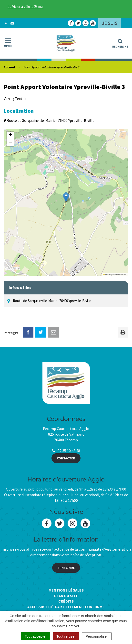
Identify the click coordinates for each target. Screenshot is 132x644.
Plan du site (66, 596)
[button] (66, 197)
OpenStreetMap (121, 274)
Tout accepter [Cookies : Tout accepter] (36, 636)
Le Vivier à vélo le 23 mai (25, 6)
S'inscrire (66, 568)
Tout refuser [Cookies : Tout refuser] (66, 636)
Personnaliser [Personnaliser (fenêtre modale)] (97, 636)
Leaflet (107, 274)
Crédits (66, 601)
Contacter (66, 458)
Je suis (110, 23)
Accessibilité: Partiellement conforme (66, 607)
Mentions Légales (66, 590)
